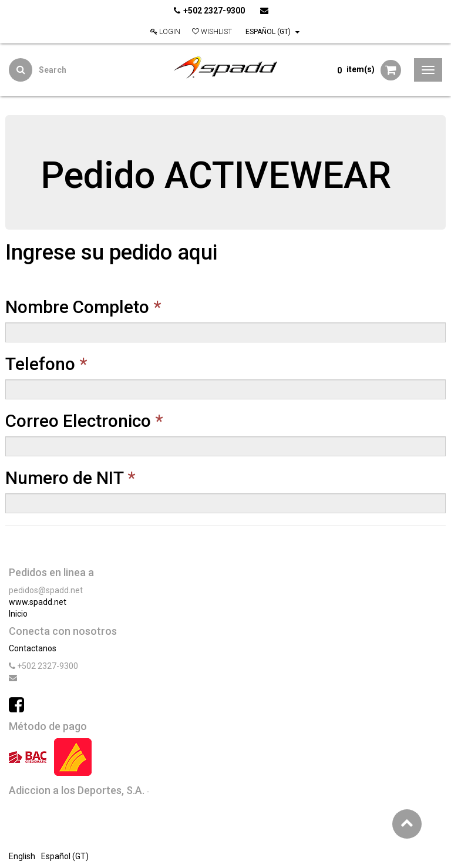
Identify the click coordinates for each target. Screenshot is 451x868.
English (22, 856)
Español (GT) (272, 32)
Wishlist (212, 32)
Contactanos (33, 648)
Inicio (18, 614)
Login (165, 32)
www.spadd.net (38, 602)
